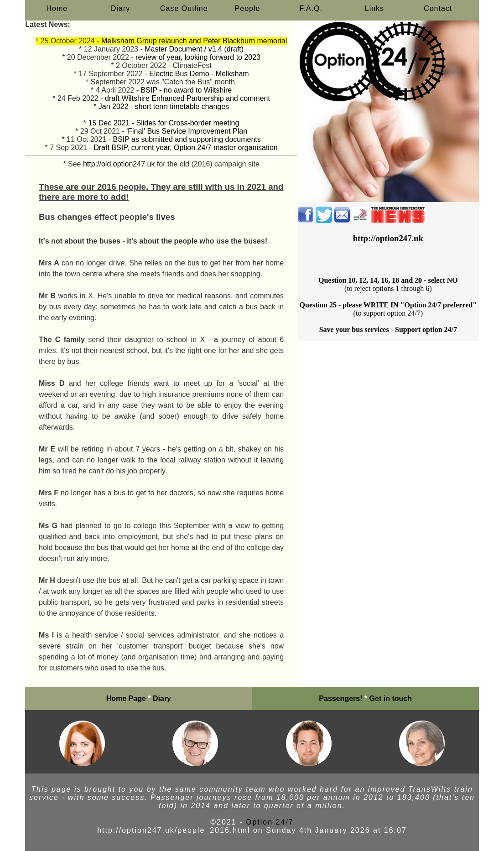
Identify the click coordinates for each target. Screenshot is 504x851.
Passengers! (340, 698)
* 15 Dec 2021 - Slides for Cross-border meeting (161, 123)
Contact (438, 8)
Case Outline (184, 8)
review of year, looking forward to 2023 (198, 57)
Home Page (126, 698)
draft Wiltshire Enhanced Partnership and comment (187, 98)
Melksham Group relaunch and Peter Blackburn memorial (194, 41)
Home (57, 8)
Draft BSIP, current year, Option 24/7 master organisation (185, 148)
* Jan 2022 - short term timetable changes (161, 106)
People (248, 8)
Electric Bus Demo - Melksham (199, 74)
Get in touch (391, 698)
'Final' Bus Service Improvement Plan (187, 131)
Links (374, 8)
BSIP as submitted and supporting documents (187, 139)
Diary (120, 8)
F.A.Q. (311, 8)
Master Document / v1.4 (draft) (194, 49)
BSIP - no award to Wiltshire (186, 90)
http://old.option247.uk (119, 164)
